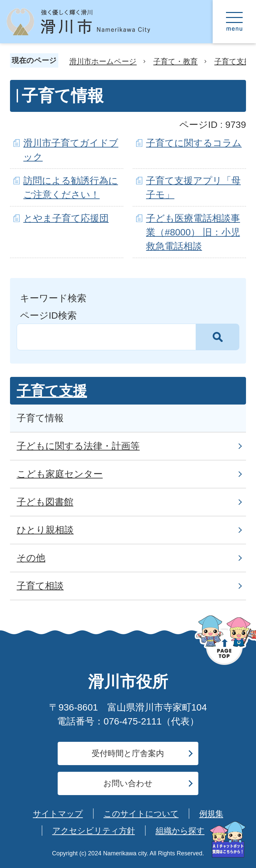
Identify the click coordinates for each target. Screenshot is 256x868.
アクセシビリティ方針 (94, 831)
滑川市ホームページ (103, 61)
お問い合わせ (128, 783)
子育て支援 (233, 61)
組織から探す (180, 831)
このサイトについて (141, 814)
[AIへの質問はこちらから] (228, 840)
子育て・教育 (175, 61)
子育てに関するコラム (194, 143)
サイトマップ (58, 814)
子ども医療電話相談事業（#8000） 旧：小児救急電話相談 (193, 232)
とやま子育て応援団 (66, 218)
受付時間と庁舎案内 (128, 753)
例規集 (211, 814)
